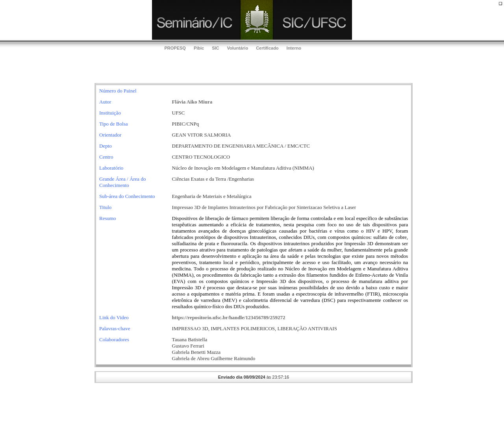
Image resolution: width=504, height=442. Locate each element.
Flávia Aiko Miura (192, 102)
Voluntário (238, 48)
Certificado (267, 48)
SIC (215, 48)
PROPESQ (175, 48)
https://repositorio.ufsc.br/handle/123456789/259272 (229, 317)
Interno (294, 48)
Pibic (199, 48)
